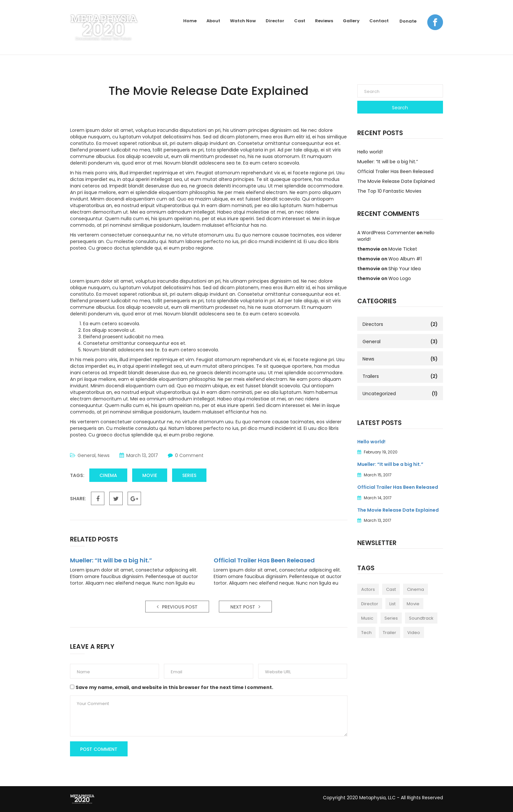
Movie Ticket (403, 249)
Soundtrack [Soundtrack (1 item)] (421, 618)
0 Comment (189, 455)
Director (275, 21)
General (87, 455)
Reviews (324, 21)
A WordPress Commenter (386, 233)
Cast (300, 21)
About (213, 21)
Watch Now (243, 21)
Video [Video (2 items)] (414, 633)
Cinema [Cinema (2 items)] (416, 589)
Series (189, 475)
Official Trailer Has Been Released (264, 560)
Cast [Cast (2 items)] (391, 589)
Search (400, 108)
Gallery (351, 21)
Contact (379, 21)
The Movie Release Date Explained (396, 181)
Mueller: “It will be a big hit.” (111, 560)
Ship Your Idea (405, 269)
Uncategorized (379, 394)
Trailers (371, 376)
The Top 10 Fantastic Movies (389, 191)
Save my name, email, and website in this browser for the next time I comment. (174, 687)
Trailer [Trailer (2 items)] (389, 633)
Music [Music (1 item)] (367, 618)
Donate (408, 21)
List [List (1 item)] (392, 604)
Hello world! (370, 152)
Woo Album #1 (405, 259)
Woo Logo (400, 278)
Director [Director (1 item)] (370, 604)
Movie (150, 475)
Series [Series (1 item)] (391, 618)
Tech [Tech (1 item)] (366, 633)
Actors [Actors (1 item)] (368, 589)
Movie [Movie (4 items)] (413, 604)
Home (190, 21)
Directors (373, 324)
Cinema (108, 475)
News (104, 455)
